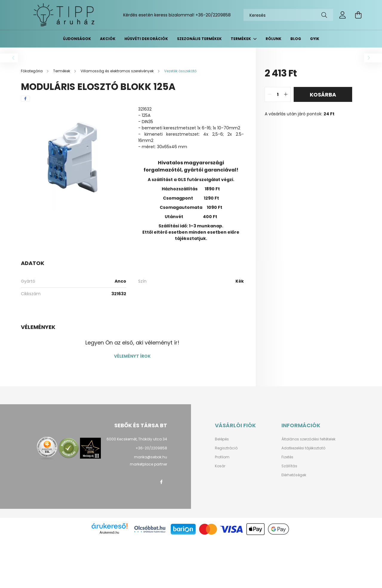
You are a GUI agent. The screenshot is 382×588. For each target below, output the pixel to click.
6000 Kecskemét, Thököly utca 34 (137, 439)
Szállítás (289, 466)
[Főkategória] (32, 71)
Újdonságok (77, 39)
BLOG (296, 39)
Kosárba (323, 95)
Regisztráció (226, 448)
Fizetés (287, 457)
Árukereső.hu (109, 532)
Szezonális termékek (199, 39)
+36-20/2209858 (213, 15)
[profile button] (343, 15)
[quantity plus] (286, 94)
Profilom (222, 457)
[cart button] (358, 15)
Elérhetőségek (294, 475)
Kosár (220, 466)
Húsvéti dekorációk (146, 39)
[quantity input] (278, 94)
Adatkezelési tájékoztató (303, 448)
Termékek (241, 39)
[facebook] (25, 99)
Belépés (222, 439)
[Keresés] (288, 15)
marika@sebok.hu (151, 457)
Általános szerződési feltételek (308, 439)
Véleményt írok (132, 356)
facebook (161, 482)
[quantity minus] (269, 94)
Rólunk (274, 39)
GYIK (315, 39)
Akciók (108, 39)
